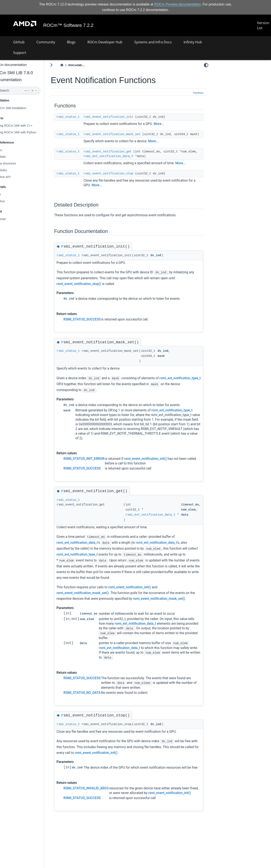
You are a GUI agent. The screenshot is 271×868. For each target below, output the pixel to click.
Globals (11, 157)
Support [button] (20, 53)
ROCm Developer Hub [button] (105, 42)
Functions (198, 93)
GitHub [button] (19, 42)
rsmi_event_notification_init (119, 117)
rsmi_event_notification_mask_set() (93, 597)
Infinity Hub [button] (193, 42)
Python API (13, 177)
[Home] (72, 65)
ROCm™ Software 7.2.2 (68, 25)
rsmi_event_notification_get (118, 156)
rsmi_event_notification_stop (119, 178)
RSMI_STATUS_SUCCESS (92, 324)
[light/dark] (206, 65)
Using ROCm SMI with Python (26, 132)
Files (9, 150)
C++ (8, 194)
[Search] (27, 91)
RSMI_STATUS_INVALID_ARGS (96, 803)
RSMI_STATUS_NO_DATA (92, 703)
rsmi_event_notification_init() (156, 463)
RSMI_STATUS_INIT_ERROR (94, 463)
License (11, 219)
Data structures (16, 163)
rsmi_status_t (78, 117)
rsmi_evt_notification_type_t (87, 389)
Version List (263, 25)
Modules (11, 170)
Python (10, 201)
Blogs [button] (71, 42)
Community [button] (46, 42)
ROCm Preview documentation (178, 4)
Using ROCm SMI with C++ (24, 126)
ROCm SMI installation (21, 108)
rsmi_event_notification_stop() (89, 289)
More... (169, 124)
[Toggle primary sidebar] (62, 65)
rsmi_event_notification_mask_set (122, 134)
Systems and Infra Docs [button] (153, 42)
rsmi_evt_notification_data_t (138, 161)
